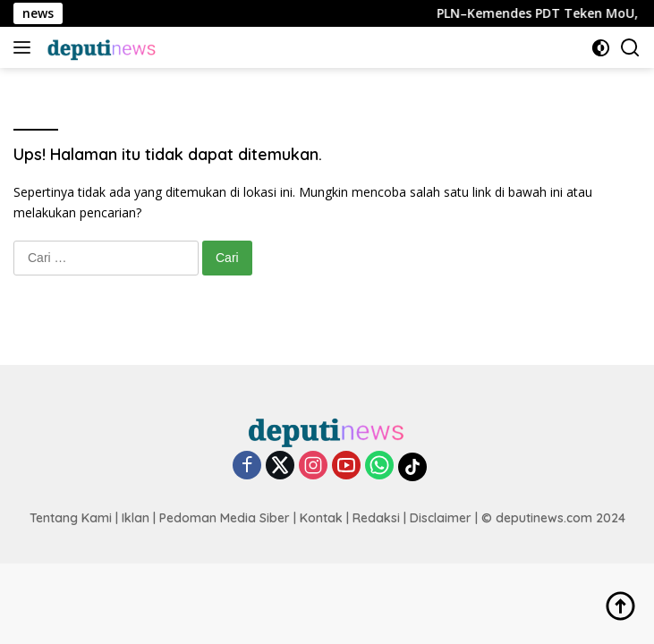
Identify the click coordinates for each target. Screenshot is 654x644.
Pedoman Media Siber (225, 518)
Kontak (321, 518)
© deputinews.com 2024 (553, 518)
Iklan (136, 518)
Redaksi (376, 518)
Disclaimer (441, 518)
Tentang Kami (71, 518)
